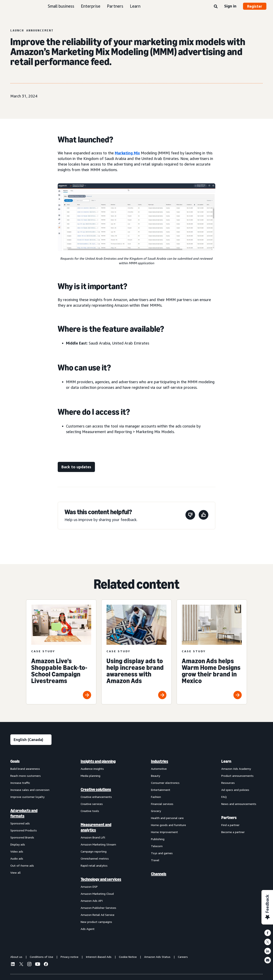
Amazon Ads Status (157, 957)
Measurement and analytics (96, 827)
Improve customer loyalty (27, 797)
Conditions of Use (41, 957)
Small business (61, 6)
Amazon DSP (89, 887)
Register (255, 6)
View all (16, 873)
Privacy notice (69, 957)
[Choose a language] (31, 740)
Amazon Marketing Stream (98, 844)
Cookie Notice (128, 957)
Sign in (230, 6)
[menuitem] (31, 845)
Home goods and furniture (168, 825)
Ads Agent (88, 929)
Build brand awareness (25, 769)
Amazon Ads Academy (236, 769)
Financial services (162, 804)
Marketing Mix (127, 153)
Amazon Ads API (92, 901)
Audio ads (17, 858)
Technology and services (101, 879)
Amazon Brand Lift (93, 837)
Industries (160, 761)
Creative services (92, 804)
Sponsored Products (24, 830)
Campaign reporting (94, 851)
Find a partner (230, 825)
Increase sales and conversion (30, 790)
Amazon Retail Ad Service (98, 915)
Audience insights (92, 769)
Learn (135, 6)
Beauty (156, 776)
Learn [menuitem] (226, 761)
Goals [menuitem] (15, 761)
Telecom (157, 846)
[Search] (216, 7)
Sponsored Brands (22, 837)
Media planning (90, 776)
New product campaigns (96, 922)
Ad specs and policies (235, 790)
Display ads (18, 844)
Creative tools (90, 811)
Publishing (158, 839)
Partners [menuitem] (229, 818)
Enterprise (91, 6)
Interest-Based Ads (99, 957)
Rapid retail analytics (94, 865)
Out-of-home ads (22, 865)
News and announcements (239, 804)
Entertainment (161, 790)
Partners (115, 6)
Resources (228, 783)
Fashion (156, 797)
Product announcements (237, 776)
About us (16, 957)
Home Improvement (164, 832)
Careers (183, 957)
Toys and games (162, 853)
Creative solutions (96, 789)
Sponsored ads (20, 823)
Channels (159, 874)
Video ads (17, 851)
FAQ (224, 797)
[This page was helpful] (204, 516)
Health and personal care (167, 818)
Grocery (156, 811)
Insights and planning (98, 761)
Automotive (159, 769)
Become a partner (233, 832)
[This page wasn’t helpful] (190, 516)
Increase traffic (20, 783)
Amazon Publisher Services (98, 908)
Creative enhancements (96, 797)
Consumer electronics (165, 783)
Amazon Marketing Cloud (97, 894)
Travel (155, 860)
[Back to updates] (76, 467)
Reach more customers (26, 776)
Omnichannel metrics (95, 858)
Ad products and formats (24, 813)
